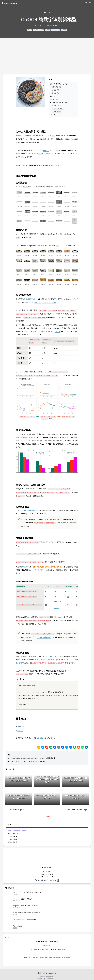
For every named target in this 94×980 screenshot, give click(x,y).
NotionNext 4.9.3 (51, 979)
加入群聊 (40, 738)
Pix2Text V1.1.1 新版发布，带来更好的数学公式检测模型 (49, 957)
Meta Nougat (66, 299)
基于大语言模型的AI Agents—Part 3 (17, 810)
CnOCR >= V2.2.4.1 (49, 656)
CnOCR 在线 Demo (28, 510)
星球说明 (72, 663)
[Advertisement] (47, 60)
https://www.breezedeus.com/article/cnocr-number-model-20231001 (33, 758)
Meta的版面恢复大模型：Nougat (78, 810)
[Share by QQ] (55, 747)
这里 (45, 514)
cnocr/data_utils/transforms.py (45, 302)
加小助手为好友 (37, 570)
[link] (39, 747)
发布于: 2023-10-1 (40, 26)
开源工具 (47, 12)
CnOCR (57, 331)
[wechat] (51, 747)
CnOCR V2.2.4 (31, 299)
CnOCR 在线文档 (45, 660)
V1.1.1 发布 (33, 949)
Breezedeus (15, 755)
